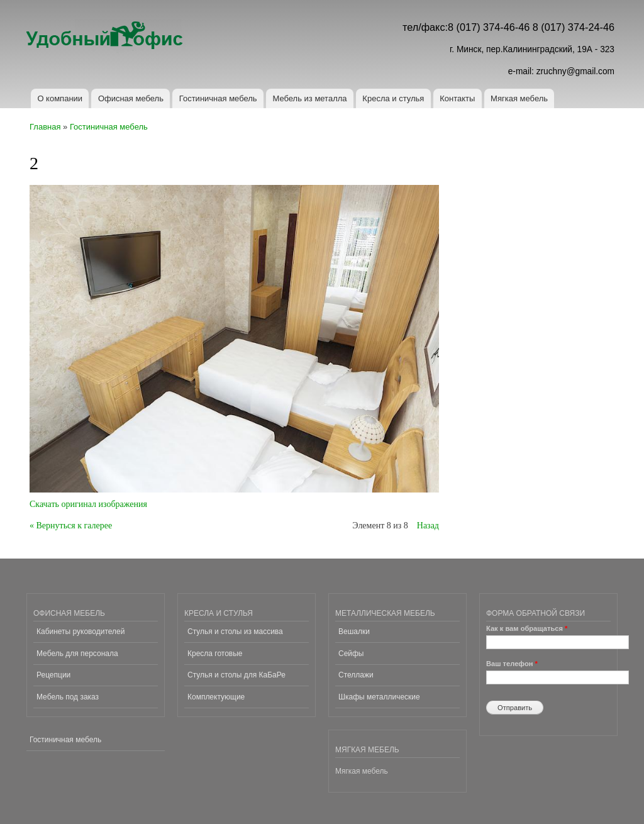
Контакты (457, 98)
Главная (45, 127)
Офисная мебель (131, 98)
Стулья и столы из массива (235, 632)
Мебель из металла (309, 98)
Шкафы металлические (379, 697)
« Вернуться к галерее (71, 526)
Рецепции (53, 675)
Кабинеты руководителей (80, 632)
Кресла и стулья (393, 98)
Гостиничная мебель (218, 98)
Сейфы (351, 654)
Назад (428, 526)
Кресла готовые (215, 654)
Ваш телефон (512, 664)
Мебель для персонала (77, 654)
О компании (60, 98)
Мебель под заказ (68, 697)
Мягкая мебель (519, 98)
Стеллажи (356, 675)
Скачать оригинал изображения (88, 504)
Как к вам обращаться (527, 628)
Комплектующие (216, 697)
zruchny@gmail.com (575, 71)
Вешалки (354, 632)
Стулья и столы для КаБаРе (236, 675)
